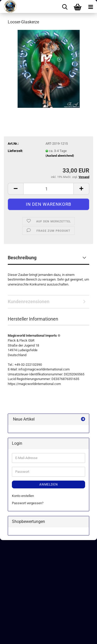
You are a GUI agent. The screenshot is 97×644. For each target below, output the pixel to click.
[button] (16, 189)
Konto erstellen (23, 496)
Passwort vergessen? (28, 503)
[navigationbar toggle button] (91, 6)
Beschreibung (22, 258)
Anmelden (49, 484)
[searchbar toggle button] (65, 6)
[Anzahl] (48, 189)
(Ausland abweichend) (60, 156)
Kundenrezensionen (29, 301)
